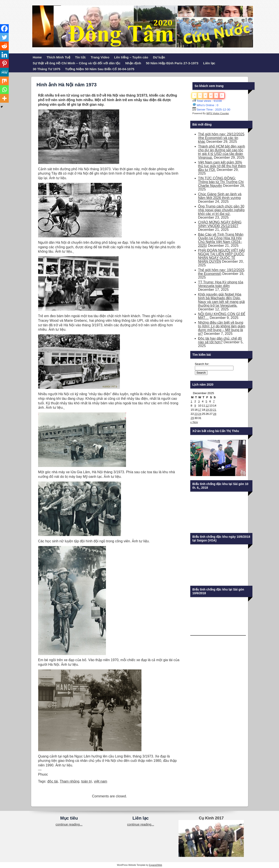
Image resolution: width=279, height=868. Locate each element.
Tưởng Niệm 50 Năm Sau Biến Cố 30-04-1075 (100, 69)
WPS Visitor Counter (218, 113)
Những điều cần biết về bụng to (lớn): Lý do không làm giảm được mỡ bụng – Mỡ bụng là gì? (222, 328)
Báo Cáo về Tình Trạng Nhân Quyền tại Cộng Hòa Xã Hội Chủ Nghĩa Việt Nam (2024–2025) (221, 240)
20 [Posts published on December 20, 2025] (211, 410)
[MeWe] (4, 72)
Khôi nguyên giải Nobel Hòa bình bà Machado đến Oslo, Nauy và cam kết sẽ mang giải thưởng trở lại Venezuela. (222, 300)
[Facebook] (4, 29)
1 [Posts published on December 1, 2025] (192, 401)
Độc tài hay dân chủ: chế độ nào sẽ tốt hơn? (220, 340)
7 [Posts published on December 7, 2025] (214, 401)
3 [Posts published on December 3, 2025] (199, 401)
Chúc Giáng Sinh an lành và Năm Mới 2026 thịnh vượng (220, 196)
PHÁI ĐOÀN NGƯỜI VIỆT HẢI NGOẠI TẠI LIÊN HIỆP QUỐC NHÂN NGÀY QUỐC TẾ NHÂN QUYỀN (221, 256)
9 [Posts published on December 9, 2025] (195, 406)
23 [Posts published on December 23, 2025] (196, 414)
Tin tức (80, 57)
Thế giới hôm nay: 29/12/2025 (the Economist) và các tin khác (221, 138)
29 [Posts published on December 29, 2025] (192, 418)
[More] (4, 98)
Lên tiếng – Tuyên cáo (131, 57)
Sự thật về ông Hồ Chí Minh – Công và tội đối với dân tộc (77, 63)
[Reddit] (4, 46)
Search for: (202, 364)
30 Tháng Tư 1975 (47, 69)
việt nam (101, 781)
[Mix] (4, 81)
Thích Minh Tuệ (59, 57)
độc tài (53, 781)
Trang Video (100, 57)
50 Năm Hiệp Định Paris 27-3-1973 (172, 63)
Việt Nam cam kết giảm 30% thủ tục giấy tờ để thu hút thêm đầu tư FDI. (222, 166)
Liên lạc (209, 63)
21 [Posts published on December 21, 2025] (215, 410)
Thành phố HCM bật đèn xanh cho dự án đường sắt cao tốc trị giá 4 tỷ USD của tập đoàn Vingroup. (222, 152)
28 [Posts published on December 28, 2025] (215, 414)
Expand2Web (156, 865)
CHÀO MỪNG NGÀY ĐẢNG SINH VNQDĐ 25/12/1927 (220, 224)
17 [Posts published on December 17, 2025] (200, 410)
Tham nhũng (70, 781)
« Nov (194, 422)
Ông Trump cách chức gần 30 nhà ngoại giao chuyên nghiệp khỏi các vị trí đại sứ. (221, 210)
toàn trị (87, 781)
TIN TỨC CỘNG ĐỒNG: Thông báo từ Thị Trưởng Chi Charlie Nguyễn (221, 182)
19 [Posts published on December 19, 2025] (207, 410)
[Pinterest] (4, 63)
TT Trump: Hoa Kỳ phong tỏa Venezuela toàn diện (221, 284)
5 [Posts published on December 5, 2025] (206, 401)
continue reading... (69, 824)
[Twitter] (4, 37)
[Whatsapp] (4, 90)
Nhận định (133, 63)
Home (37, 57)
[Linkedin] (4, 55)
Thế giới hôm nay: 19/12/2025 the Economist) (221, 272)
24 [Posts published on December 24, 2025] (200, 414)
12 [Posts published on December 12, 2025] (207, 406)
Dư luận (159, 57)
